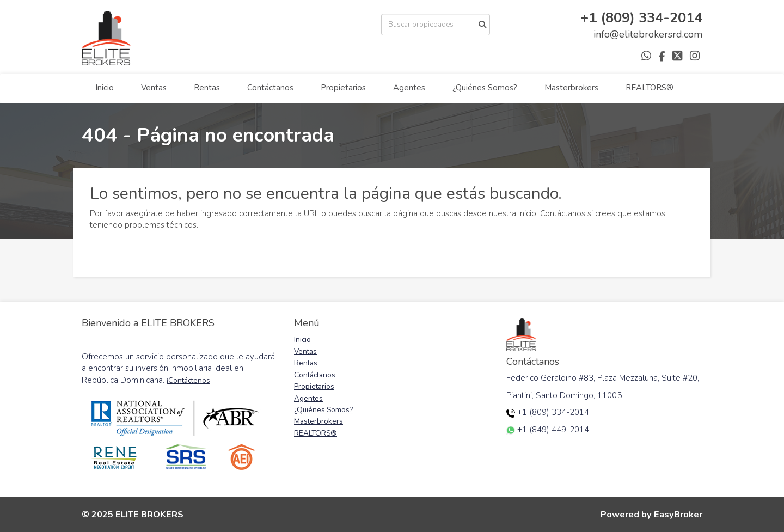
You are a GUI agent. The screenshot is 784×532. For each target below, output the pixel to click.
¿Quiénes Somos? (485, 88)
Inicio (105, 88)
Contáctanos (270, 88)
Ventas (154, 88)
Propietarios (343, 88)
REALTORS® (650, 88)
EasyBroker (678, 514)
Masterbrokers (571, 88)
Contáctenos (189, 380)
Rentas (207, 88)
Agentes (409, 88)
